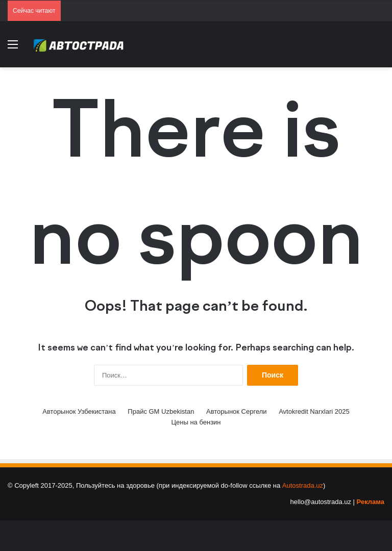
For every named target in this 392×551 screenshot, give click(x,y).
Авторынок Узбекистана (79, 411)
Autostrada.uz (303, 485)
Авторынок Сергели (237, 411)
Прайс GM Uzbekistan (161, 411)
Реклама (371, 502)
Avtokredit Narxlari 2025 (314, 411)
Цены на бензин (196, 422)
